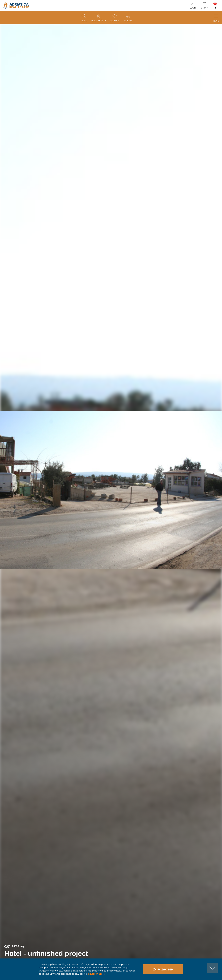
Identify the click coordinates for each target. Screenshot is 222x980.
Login (193, 8)
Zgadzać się (163, 969)
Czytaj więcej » (96, 974)
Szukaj (81, 21)
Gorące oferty (98, 21)
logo (16, 6)
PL (215, 8)
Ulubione (116, 21)
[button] (203, 45)
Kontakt (131, 21)
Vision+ (204, 8)
